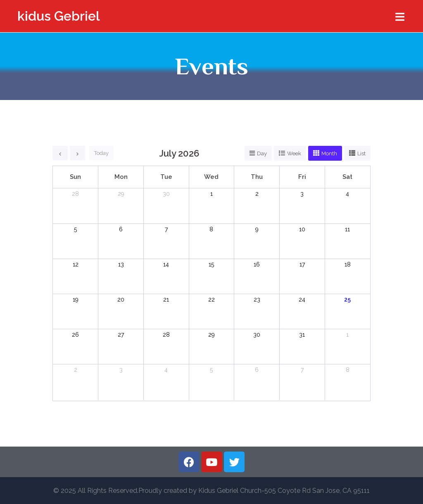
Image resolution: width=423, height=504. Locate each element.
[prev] (60, 153)
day (262, 153)
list (361, 153)
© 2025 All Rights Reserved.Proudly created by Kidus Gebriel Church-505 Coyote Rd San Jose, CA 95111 (211, 491)
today (101, 153)
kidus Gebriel (59, 16)
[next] (77, 153)
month (329, 153)
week (294, 153)
